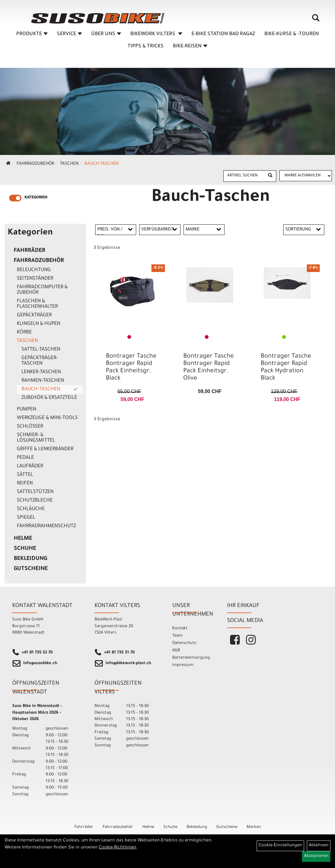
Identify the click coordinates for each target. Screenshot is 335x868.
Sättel (25, 475)
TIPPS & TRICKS (146, 48)
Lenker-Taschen (41, 372)
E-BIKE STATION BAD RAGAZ (223, 36)
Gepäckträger (34, 315)
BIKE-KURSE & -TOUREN (292, 36)
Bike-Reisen (190, 48)
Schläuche (31, 509)
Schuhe (25, 549)
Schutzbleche (35, 501)
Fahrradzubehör (35, 164)
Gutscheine (31, 569)
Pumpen (26, 410)
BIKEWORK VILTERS (156, 36)
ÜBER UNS (106, 36)
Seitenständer (35, 279)
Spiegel (26, 518)
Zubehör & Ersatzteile (49, 398)
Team (177, 636)
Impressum (183, 665)
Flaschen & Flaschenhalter (37, 304)
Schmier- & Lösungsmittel (36, 438)
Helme (23, 539)
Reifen (25, 484)
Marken (254, 827)
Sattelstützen (35, 492)
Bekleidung (30, 559)
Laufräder (30, 466)
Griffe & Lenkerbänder (45, 449)
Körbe (24, 333)
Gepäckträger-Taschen (40, 361)
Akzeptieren (316, 856)
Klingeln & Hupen (39, 324)
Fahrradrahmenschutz (46, 526)
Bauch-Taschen (102, 164)
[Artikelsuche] (316, 22)
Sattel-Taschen (41, 350)
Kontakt (180, 629)
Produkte (32, 36)
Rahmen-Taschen (43, 381)
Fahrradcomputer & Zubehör (42, 290)
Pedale (25, 458)
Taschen (69, 164)
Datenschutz (184, 643)
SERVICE (69, 36)
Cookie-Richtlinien (118, 848)
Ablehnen (319, 846)
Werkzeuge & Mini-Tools (47, 418)
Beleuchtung (34, 270)
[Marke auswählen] (306, 176)
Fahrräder (30, 251)
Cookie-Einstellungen (280, 846)
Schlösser (30, 427)
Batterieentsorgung (191, 658)
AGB (176, 651)
